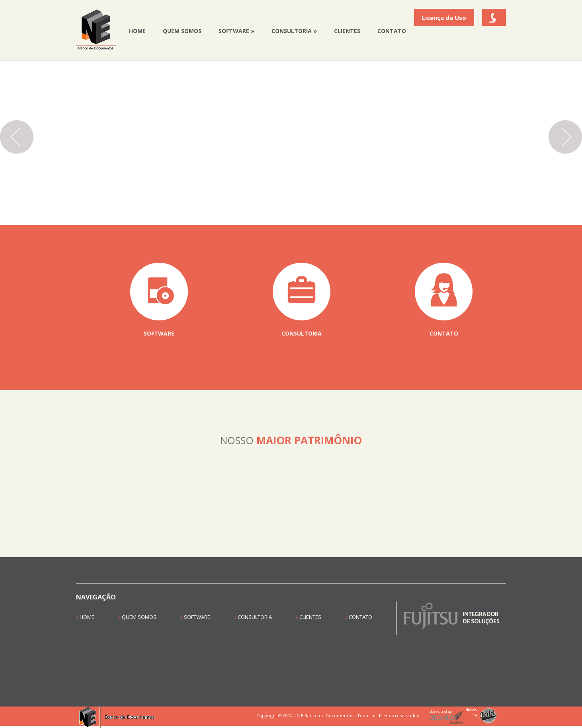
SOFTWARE (195, 617)
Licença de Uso (444, 18)
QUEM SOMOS (182, 31)
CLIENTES (347, 31)
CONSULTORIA (253, 617)
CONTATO (392, 31)
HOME (137, 31)
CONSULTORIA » (294, 31)
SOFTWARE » (236, 31)
